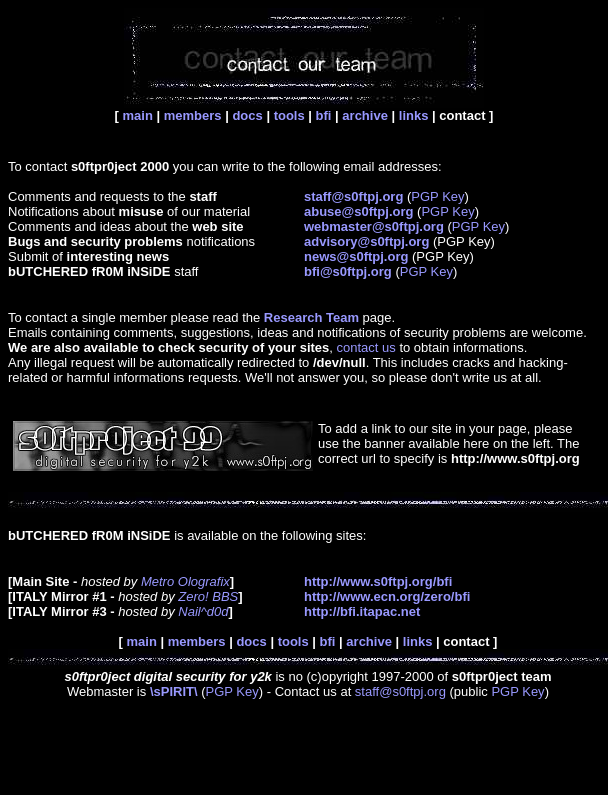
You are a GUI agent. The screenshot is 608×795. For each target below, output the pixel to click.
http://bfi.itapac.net (362, 611)
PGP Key (437, 196)
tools (289, 115)
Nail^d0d (203, 611)
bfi (324, 115)
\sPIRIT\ (174, 691)
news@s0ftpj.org (356, 256)
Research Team (311, 317)
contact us (366, 347)
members (193, 115)
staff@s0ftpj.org (400, 691)
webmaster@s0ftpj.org (374, 226)
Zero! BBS (208, 596)
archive (365, 115)
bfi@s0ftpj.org (348, 271)
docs (247, 115)
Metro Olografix (185, 581)
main (138, 115)
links (414, 115)
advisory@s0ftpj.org (366, 241)
